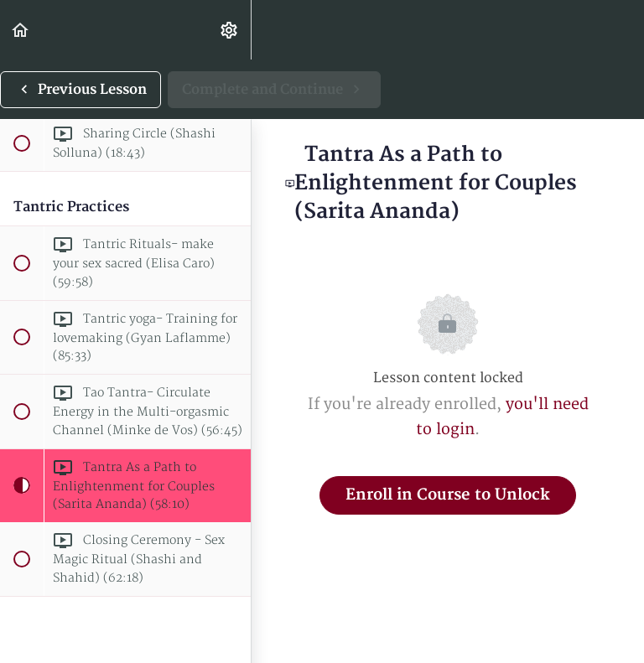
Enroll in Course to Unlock (448, 495)
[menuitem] (230, 30)
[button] (21, 30)
